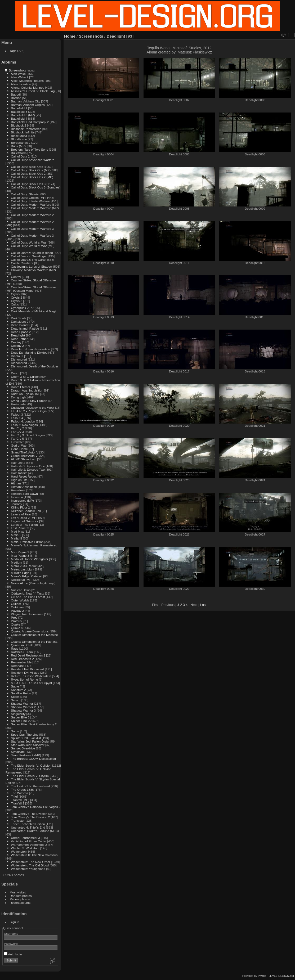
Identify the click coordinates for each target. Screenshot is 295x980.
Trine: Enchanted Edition (28, 824)
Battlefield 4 (19, 118)
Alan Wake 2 (20, 77)
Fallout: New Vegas (24, 425)
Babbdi (16, 94)
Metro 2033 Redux (24, 566)
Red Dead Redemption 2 (28, 655)
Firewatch (18, 442)
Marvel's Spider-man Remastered (34, 545)
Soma (15, 731)
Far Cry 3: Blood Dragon (28, 435)
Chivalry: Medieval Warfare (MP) (33, 270)
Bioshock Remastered (26, 129)
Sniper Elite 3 (20, 717)
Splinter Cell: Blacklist (26, 738)
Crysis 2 (17, 297)
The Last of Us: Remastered (30, 786)
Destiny (16, 342)
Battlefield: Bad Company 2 (30, 122)
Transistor (18, 821)
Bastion (16, 98)
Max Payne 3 (20, 556)
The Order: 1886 (22, 790)
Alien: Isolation (21, 84)
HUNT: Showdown (23, 459)
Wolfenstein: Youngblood (28, 869)
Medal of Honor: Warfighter (30, 559)
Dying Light (19, 397)
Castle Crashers (22, 263)
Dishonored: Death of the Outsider (35, 366)
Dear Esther (19, 339)
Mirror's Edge (20, 573)
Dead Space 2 (21, 332)
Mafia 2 (16, 535)
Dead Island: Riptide (25, 328)
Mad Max (17, 531)
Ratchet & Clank (22, 652)
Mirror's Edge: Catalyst (27, 576)
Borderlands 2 (21, 143)
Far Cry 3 (17, 432)
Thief (14, 796)
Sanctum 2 (18, 690)
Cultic (15, 304)
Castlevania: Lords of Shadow (32, 266)
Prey (14, 617)
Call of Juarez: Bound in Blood (32, 253)
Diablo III (17, 356)
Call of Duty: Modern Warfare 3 (32, 229)
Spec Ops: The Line (25, 734)
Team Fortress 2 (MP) (26, 755)
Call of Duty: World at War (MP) (33, 246)
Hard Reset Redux (24, 476)
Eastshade (18, 404)
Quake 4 (17, 628)
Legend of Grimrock (24, 521)
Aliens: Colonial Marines (28, 87)
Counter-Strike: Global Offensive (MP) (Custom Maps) (31, 289)
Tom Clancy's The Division (29, 814)
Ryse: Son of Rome (24, 679)
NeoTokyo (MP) (22, 580)
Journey (16, 504)
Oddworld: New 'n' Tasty (27, 593)
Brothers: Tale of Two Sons (29, 149)
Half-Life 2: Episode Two (28, 469)
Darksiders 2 (20, 322)
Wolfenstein (19, 851)
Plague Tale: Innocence (27, 614)
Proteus (16, 621)
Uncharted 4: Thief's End (28, 827)
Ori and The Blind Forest (28, 597)
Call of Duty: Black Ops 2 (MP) (32, 177)
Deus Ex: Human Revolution (30, 349)
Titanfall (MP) (20, 800)
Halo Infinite (19, 473)
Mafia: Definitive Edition (27, 542)
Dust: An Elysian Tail (25, 394)
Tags (13, 51)
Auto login (13, 954)
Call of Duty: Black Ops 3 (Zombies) (36, 187)
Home (70, 36)
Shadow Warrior (22, 703)
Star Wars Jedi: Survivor (28, 745)
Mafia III (16, 538)
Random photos (21, 896)
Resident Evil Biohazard (27, 669)
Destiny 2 (17, 346)
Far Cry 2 (17, 428)
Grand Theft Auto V (24, 456)
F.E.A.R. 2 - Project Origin (29, 411)
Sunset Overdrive (23, 748)
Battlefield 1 (19, 108)
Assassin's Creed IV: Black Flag (33, 91)
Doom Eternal (20, 387)
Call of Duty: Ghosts (25, 194)
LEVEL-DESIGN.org (281, 976)
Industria (17, 497)
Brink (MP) (18, 146)
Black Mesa (19, 136)
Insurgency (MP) (22, 500)
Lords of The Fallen (24, 525)
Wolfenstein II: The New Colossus (34, 855)
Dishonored (19, 359)
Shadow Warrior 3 (23, 710)
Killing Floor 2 (20, 507)
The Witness (19, 793)
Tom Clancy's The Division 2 (30, 817)
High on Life (19, 480)
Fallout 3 (17, 414)
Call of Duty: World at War (29, 242)
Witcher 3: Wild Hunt (25, 848)
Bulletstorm (19, 153)
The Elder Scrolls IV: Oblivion (31, 765)
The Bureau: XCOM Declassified (33, 759)
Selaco (16, 700)
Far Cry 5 (17, 439)
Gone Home (19, 449)
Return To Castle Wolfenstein (31, 676)
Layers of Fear (21, 514)
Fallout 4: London (23, 421)
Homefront (18, 490)
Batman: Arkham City (26, 101)
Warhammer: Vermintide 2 (29, 845)
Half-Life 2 (18, 463)
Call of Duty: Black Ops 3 (28, 184)
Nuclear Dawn (21, 590)
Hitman (16, 483)
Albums (9, 62)
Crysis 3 (17, 301)
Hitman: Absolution (24, 487)
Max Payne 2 (20, 552)
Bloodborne (19, 139)
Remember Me (21, 662)
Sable (15, 686)
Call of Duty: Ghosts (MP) (28, 198)
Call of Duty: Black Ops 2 (28, 174)
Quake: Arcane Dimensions (30, 631)
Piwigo (262, 976)
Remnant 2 (19, 666)
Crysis (15, 294)
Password (11, 944)
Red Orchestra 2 (22, 659)
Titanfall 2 (18, 803)
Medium (16, 562)
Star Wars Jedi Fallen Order (30, 741)
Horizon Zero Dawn (24, 494)
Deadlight (18, 335)
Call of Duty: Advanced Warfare (33, 160)
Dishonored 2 (20, 363)
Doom (15, 373)
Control (16, 277)
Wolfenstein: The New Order (30, 862)
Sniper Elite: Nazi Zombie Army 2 (34, 724)
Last (203, 605)
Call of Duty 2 (20, 156)
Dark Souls (19, 318)
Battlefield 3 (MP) (23, 115)
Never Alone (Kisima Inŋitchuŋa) (33, 583)
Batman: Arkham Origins (28, 105)
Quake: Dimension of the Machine (34, 635)
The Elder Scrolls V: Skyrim (30, 776)
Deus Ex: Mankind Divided (29, 352)
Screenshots (17, 70)
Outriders (17, 607)
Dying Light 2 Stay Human (29, 401)
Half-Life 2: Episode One (28, 466)
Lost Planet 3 (20, 528)
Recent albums (20, 903)
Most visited (18, 892)
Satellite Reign (21, 693)
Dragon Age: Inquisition (27, 390)
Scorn (15, 697)
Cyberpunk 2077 (22, 308)
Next (194, 605)
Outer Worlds (20, 600)
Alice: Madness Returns (27, 81)
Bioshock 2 (19, 125)
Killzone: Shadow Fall (26, 511)
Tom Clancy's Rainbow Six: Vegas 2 (36, 807)
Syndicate (18, 752)
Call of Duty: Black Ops (27, 167)
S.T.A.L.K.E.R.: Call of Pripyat (31, 683)
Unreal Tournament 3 (25, 838)
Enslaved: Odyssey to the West (32, 408)
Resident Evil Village (25, 673)
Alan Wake (18, 74)
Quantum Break (22, 645)
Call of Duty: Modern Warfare (31, 204)
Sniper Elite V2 (21, 721)
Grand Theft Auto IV (25, 452)
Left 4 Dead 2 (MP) (24, 518)
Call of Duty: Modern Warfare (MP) (35, 208)
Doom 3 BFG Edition (25, 377)
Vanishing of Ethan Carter (29, 841)
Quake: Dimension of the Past (32, 642)
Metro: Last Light (23, 569)
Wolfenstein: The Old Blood (30, 865)
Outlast (16, 604)
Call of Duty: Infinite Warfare (30, 201)
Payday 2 (17, 611)
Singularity (18, 714)
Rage (15, 648)
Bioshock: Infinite (23, 132)
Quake (15, 624)
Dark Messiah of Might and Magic (34, 311)
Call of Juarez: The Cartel (28, 260)
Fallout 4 (17, 418)
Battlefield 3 (19, 112)
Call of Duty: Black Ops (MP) (31, 170)
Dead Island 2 (21, 325)
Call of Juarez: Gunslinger (29, 256)
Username (11, 934)
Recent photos (20, 899)
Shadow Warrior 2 (23, 707)
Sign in (15, 922)
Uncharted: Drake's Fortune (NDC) (35, 831)
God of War (19, 445)
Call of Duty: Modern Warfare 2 (32, 215)
